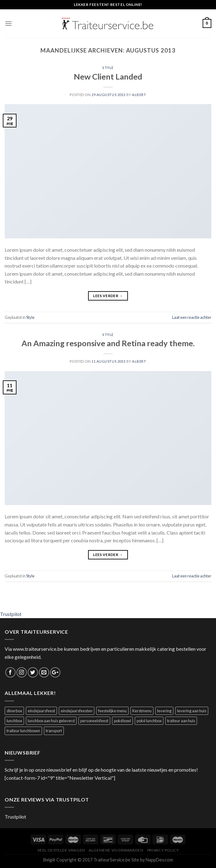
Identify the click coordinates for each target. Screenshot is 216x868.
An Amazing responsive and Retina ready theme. (108, 343)
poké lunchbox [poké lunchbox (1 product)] (149, 721)
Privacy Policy (163, 850)
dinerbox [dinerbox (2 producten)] (14, 711)
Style (108, 68)
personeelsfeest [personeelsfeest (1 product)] (94, 721)
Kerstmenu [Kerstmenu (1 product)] (142, 711)
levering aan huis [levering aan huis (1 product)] (192, 711)
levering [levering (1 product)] (164, 711)
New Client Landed (108, 76)
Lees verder (108, 296)
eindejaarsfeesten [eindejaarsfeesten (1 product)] (77, 711)
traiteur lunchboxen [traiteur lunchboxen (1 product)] (23, 731)
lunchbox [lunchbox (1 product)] (14, 721)
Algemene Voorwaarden (116, 850)
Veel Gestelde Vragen (61, 850)
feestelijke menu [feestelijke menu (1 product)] (112, 711)
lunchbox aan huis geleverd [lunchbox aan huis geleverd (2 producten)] (51, 721)
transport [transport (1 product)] (54, 731)
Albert (139, 95)
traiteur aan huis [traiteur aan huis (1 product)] (181, 721)
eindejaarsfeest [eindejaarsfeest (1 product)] (41, 711)
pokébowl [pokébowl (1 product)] (122, 721)
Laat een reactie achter (192, 317)
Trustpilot (11, 614)
